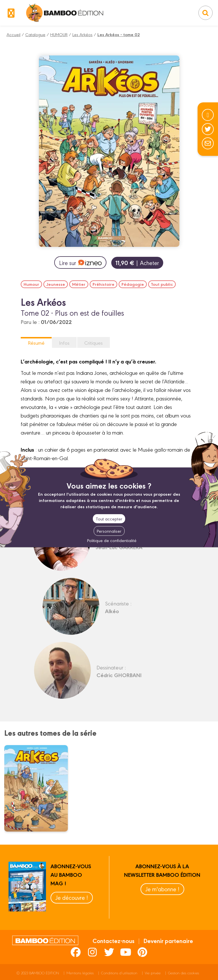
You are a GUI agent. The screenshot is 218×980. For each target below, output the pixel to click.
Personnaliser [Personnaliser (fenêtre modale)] (109, 531)
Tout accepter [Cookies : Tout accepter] (109, 519)
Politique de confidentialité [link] (112, 540)
